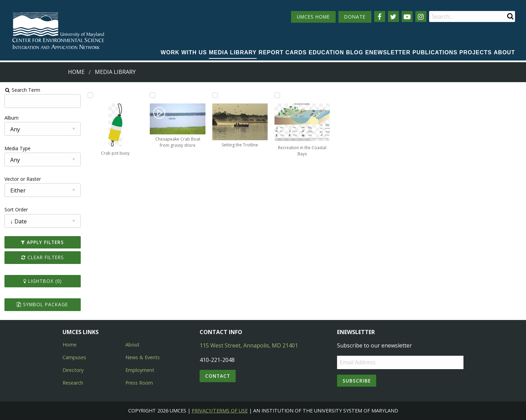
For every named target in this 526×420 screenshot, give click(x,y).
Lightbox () (43, 281)
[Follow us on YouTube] (407, 16)
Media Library (233, 52)
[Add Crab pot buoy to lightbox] (90, 95)
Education (326, 52)
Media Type (18, 148)
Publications (435, 52)
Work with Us (184, 52)
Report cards (283, 52)
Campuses (74, 357)
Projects (475, 52)
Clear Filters (43, 257)
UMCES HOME (313, 17)
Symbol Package (42, 304)
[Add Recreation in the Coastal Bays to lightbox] (277, 95)
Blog (355, 52)
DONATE (355, 17)
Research (73, 383)
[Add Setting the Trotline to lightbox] (215, 95)
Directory (73, 370)
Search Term (23, 90)
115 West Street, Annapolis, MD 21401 (249, 345)
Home (76, 72)
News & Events (143, 357)
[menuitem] (184, 53)
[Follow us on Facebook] (380, 16)
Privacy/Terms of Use (220, 411)
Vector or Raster (23, 179)
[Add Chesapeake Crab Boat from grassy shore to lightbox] (153, 95)
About (504, 52)
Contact (218, 376)
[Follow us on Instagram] (421, 16)
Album (12, 118)
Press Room (139, 383)
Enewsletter (388, 52)
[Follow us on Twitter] (393, 16)
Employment (140, 370)
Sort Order (16, 209)
